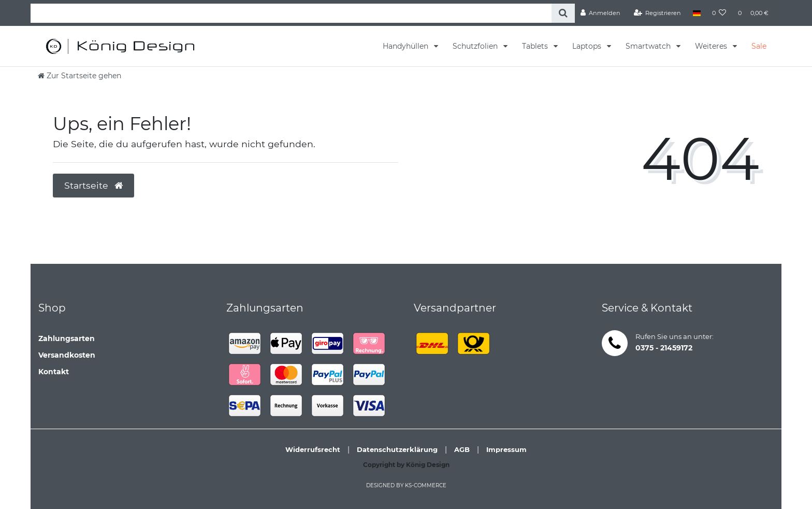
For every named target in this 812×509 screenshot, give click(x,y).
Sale (759, 46)
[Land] (696, 13)
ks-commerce (426, 485)
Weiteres (712, 46)
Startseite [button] (93, 185)
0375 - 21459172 (664, 348)
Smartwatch (649, 46)
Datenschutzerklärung (397, 449)
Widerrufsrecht (313, 449)
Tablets (536, 46)
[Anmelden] (601, 13)
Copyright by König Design (406, 465)
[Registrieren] (658, 13)
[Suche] (563, 13)
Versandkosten (67, 355)
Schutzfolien (476, 46)
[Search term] (291, 13)
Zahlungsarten (67, 338)
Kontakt (54, 372)
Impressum (506, 449)
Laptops (588, 46)
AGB (462, 449)
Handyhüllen (407, 46)
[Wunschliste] (719, 13)
